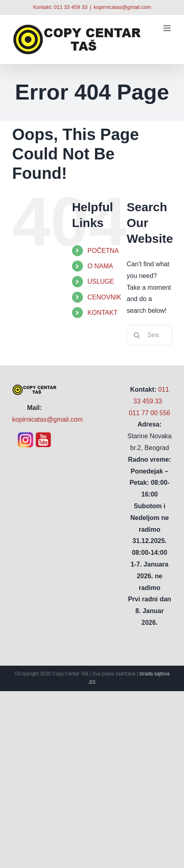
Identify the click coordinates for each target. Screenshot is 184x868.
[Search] (137, 335)
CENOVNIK (104, 297)
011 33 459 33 (71, 7)
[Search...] (149, 335)
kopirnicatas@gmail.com (123, 7)
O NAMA (100, 266)
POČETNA (103, 251)
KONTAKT (102, 313)
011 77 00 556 (150, 413)
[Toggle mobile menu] (168, 28)
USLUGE (101, 281)
